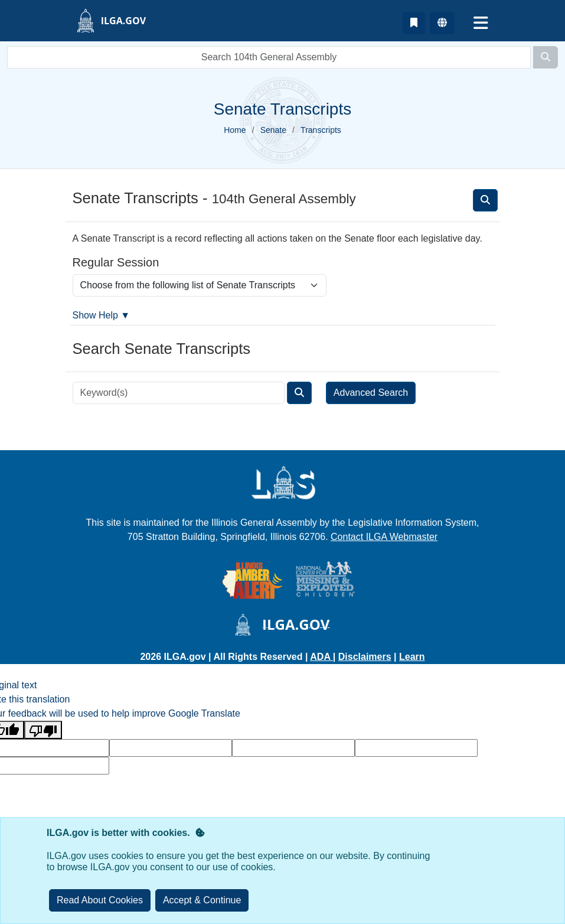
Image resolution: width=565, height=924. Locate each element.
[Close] (202, 900)
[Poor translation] (43, 730)
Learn (412, 657)
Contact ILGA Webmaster (384, 537)
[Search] (546, 57)
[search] (269, 57)
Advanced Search (371, 393)
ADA (321, 657)
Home (235, 130)
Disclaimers (365, 657)
